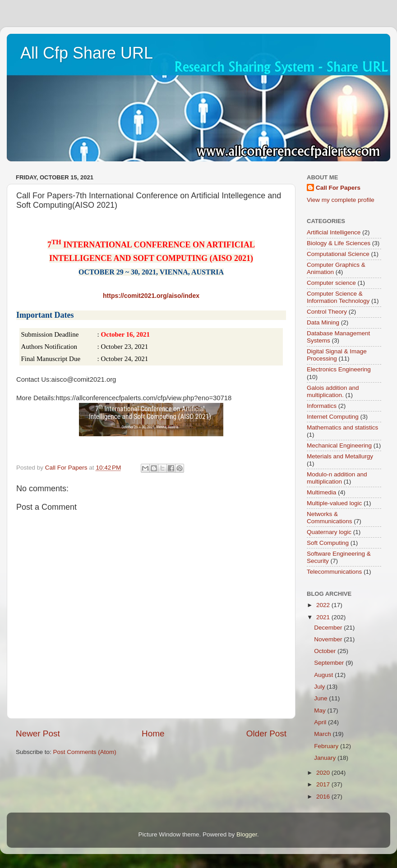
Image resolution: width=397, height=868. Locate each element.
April (321, 722)
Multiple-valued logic (334, 503)
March (323, 734)
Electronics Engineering (339, 369)
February (327, 746)
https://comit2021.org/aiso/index (151, 296)
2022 (324, 605)
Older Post (266, 733)
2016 (324, 797)
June (321, 698)
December (329, 628)
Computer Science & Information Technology (338, 297)
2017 (324, 784)
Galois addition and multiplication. (333, 391)
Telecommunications (334, 572)
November (329, 639)
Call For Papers (338, 188)
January (326, 758)
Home (153, 733)
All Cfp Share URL (87, 53)
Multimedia (321, 492)
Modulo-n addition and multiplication (337, 478)
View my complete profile (341, 200)
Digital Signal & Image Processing (337, 355)
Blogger (247, 834)
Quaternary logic (329, 532)
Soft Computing (328, 543)
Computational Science (338, 254)
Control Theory (327, 312)
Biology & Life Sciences (339, 243)
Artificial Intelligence (334, 232)
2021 (324, 617)
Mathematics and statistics (342, 427)
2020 (324, 773)
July (320, 687)
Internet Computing (333, 417)
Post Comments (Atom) (85, 752)
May (321, 710)
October (326, 651)
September (330, 663)
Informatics (322, 406)
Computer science (331, 283)
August (324, 675)
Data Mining (323, 322)
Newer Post (38, 733)
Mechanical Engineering (339, 445)
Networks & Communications (330, 518)
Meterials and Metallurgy (340, 456)
